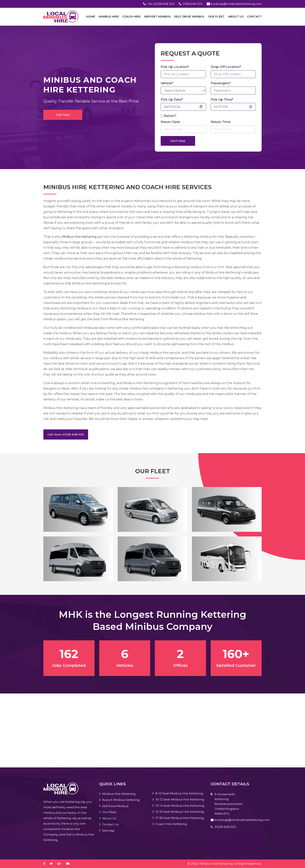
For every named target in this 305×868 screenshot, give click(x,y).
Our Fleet (216, 17)
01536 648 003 (192, 4)
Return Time (220, 122)
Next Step (178, 141)
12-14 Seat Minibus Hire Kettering (180, 806)
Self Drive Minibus (189, 17)
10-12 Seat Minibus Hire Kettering (180, 799)
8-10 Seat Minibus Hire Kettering (179, 793)
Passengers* (221, 83)
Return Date (170, 122)
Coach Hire (131, 17)
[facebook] (46, 864)
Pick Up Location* (175, 67)
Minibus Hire (109, 17)
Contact (254, 17)
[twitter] (53, 864)
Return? (170, 116)
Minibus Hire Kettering (79, 237)
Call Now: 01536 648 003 (66, 434)
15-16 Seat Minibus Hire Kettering (180, 812)
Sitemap (108, 831)
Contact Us (110, 824)
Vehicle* (167, 83)
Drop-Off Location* (226, 67)
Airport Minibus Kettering (121, 800)
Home (91, 17)
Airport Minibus (157, 17)
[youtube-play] (70, 864)
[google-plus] (61, 864)
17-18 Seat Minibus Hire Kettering (180, 818)
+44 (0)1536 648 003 (161, 4)
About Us (236, 17)
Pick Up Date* (172, 100)
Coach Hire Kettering (171, 824)
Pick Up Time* (222, 100)
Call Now (63, 115)
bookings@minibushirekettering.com (236, 4)
